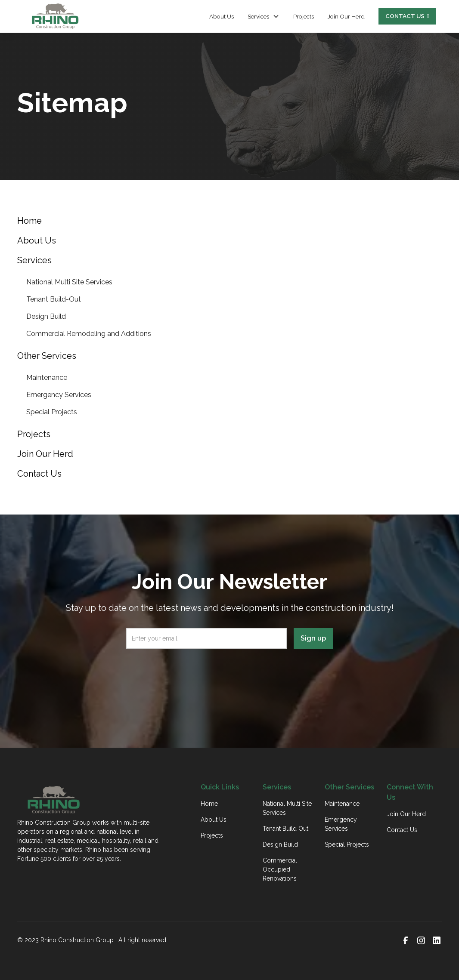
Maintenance (47, 378)
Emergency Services (59, 395)
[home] (55, 16)
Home (209, 804)
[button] (264, 16)
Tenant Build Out (285, 829)
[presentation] (229, 672)
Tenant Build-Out (54, 299)
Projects (304, 16)
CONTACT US (407, 16)
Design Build (46, 316)
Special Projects (52, 412)
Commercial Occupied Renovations (280, 869)
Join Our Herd (346, 16)
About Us (222, 16)
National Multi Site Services (69, 282)
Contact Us (402, 830)
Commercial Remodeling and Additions (89, 334)
